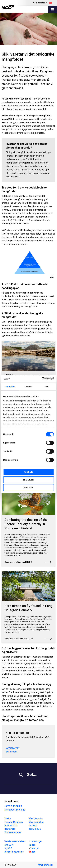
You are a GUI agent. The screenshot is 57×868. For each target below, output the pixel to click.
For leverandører (13, 832)
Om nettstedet (45, 865)
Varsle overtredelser (15, 841)
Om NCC (33, 826)
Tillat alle (29, 472)
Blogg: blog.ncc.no (14, 852)
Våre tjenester (36, 819)
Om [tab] (47, 386)
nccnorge (35, 841)
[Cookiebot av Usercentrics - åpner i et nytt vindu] (42, 379)
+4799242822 (13, 748)
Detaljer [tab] (29, 386)
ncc (32, 845)
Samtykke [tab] (10, 386)
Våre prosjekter (36, 822)
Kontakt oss (35, 829)
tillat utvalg (28, 480)
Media (8, 819)
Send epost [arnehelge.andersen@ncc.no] (11, 752)
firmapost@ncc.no (15, 810)
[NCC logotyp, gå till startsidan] (8, 7)
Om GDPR (9, 845)
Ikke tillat (28, 487)
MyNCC (8, 848)
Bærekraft (10, 829)
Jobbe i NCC (11, 826)
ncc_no (34, 848)
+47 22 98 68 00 (13, 806)
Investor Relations (14, 822)
